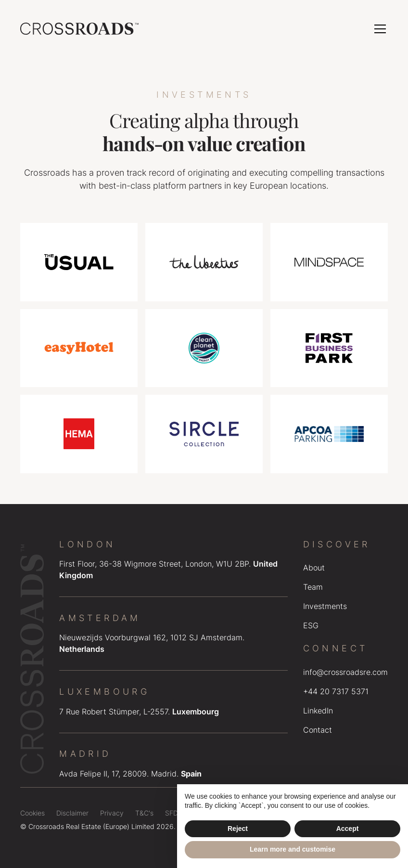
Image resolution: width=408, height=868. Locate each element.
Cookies (32, 813)
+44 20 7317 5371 (336, 691)
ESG (311, 625)
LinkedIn (318, 711)
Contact (318, 730)
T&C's (144, 813)
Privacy (112, 813)
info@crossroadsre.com (345, 672)
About (314, 568)
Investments (325, 606)
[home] (79, 29)
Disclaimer (72, 813)
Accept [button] (348, 829)
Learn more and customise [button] (293, 849)
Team (313, 587)
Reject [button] (238, 829)
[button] (378, 29)
